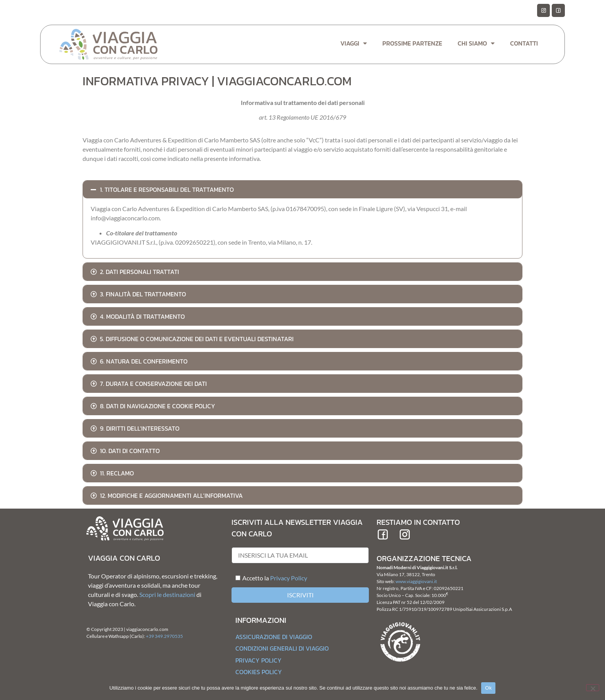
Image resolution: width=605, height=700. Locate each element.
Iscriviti (300, 595)
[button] (302, 189)
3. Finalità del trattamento (143, 294)
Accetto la (252, 578)
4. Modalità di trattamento (142, 316)
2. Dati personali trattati (139, 272)
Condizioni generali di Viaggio (282, 648)
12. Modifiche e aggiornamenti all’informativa (171, 495)
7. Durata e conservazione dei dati (153, 384)
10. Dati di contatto (130, 451)
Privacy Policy (289, 578)
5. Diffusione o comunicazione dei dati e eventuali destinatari (197, 339)
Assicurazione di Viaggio (274, 637)
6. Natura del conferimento (144, 361)
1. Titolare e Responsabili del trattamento (167, 189)
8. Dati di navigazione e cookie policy (158, 406)
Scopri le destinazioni (167, 594)
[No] (593, 688)
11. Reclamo (117, 473)
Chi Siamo (476, 43)
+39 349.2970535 (164, 636)
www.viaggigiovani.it (416, 581)
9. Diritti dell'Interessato (140, 428)
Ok (488, 688)
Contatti (524, 43)
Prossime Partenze (412, 43)
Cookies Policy (259, 672)
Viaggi (354, 43)
